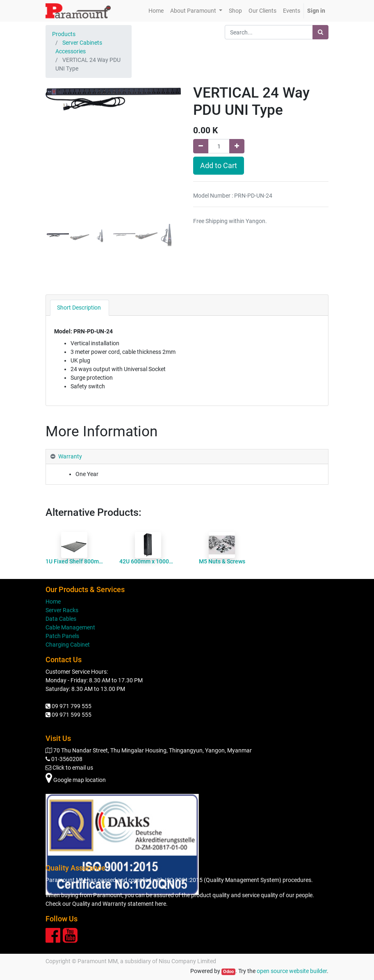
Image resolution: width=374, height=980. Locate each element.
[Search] (320, 32)
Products (64, 34)
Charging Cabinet (68, 645)
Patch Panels (62, 636)
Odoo (228, 972)
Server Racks (62, 610)
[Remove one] (201, 146)
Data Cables (61, 619)
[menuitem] (156, 11)
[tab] (80, 308)
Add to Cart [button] (219, 166)
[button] (56, 166)
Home (53, 602)
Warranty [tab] (70, 456)
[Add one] (237, 146)
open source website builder (292, 971)
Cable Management (70, 627)
